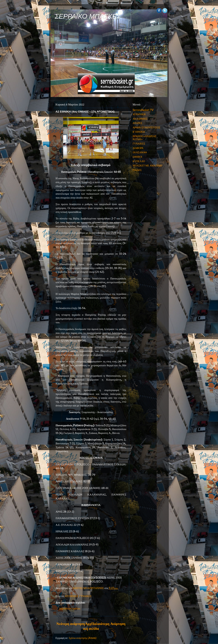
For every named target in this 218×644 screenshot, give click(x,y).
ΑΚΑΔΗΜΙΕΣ (140, 119)
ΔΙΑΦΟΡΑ (138, 148)
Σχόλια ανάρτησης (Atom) (83, 638)
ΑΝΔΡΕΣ (137, 123)
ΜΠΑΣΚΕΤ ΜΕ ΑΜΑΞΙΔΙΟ (147, 166)
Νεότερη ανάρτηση (71, 624)
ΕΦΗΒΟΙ (137, 157)
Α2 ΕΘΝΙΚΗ (71, 596)
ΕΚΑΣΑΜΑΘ (140, 152)
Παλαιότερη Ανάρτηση (108, 624)
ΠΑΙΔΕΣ (137, 170)
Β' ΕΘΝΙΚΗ (139, 132)
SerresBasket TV (143, 110)
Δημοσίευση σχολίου (70, 609)
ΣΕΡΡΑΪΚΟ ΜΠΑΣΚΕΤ (88, 16)
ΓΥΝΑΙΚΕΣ (85, 596)
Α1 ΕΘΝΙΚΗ (139, 114)
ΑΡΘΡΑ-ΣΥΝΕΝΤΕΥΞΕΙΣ (146, 127)
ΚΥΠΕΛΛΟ (139, 161)
